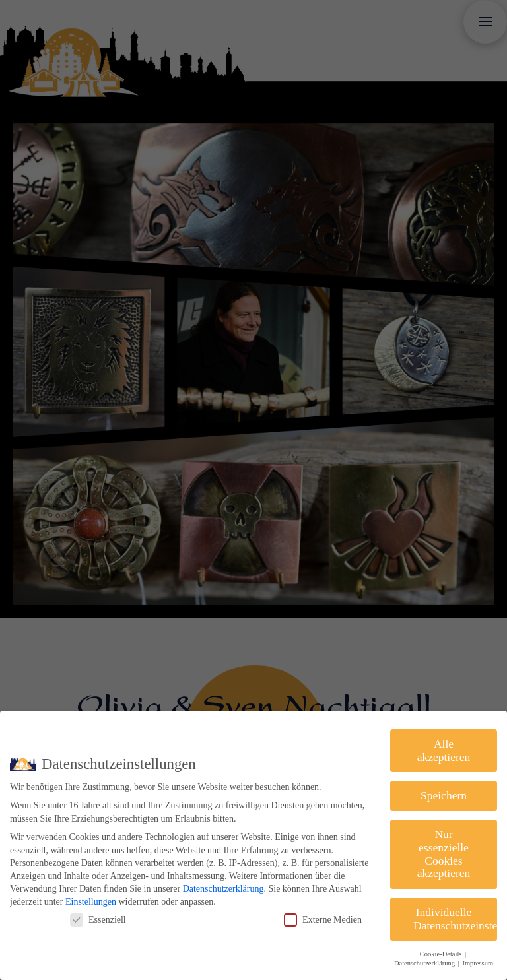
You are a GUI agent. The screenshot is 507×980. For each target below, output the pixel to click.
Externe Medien (323, 920)
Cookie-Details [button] (442, 954)
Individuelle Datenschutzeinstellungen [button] (455, 919)
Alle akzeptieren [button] (444, 750)
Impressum (478, 963)
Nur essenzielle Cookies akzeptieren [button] (444, 854)
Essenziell (98, 920)
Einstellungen (91, 902)
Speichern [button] (444, 795)
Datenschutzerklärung (223, 889)
